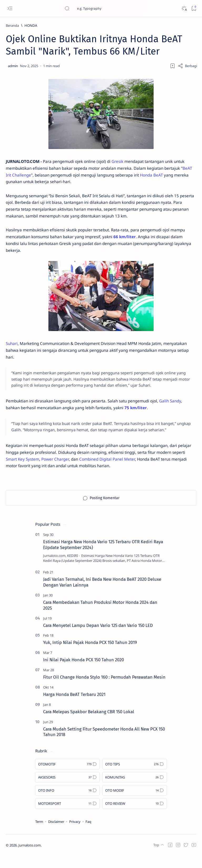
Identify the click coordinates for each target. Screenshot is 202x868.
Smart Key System (56, 471)
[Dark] (184, 9)
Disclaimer (56, 834)
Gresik (125, 162)
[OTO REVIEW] (135, 816)
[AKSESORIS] (67, 790)
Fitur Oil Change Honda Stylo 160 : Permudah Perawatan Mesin (104, 690)
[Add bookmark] (173, 66)
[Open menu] (10, 9)
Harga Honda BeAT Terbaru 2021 (74, 707)
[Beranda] (12, 25)
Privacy (75, 834)
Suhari (12, 350)
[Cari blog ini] (104, 8)
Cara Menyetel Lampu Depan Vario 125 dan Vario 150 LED (98, 638)
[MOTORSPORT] (67, 816)
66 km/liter (149, 241)
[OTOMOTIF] (67, 777)
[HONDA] (31, 25)
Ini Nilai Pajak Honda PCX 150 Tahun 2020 (84, 672)
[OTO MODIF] (135, 803)
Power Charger (90, 471)
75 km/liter (144, 417)
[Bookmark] (194, 9)
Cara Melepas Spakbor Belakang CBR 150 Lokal (89, 724)
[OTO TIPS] (135, 777)
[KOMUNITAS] (135, 790)
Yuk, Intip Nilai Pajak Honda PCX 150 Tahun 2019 (90, 655)
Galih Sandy (181, 410)
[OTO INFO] (67, 803)
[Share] (187, 66)
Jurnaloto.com (30, 858)
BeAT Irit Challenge (44, 176)
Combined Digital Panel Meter (145, 471)
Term (39, 834)
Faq (88, 834)
